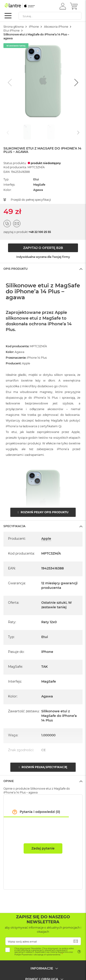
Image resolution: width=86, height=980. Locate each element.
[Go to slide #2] (51, 132)
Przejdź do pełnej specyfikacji (31, 200)
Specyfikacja (14, 526)
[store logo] (24, 6)
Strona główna (14, 27)
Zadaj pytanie (43, 848)
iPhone (34, 27)
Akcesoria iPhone (56, 27)
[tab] (43, 269)
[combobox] (50, 16)
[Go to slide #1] (27, 132)
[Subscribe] (76, 941)
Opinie (9, 781)
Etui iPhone (11, 31)
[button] (63, 6)
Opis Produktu (15, 269)
